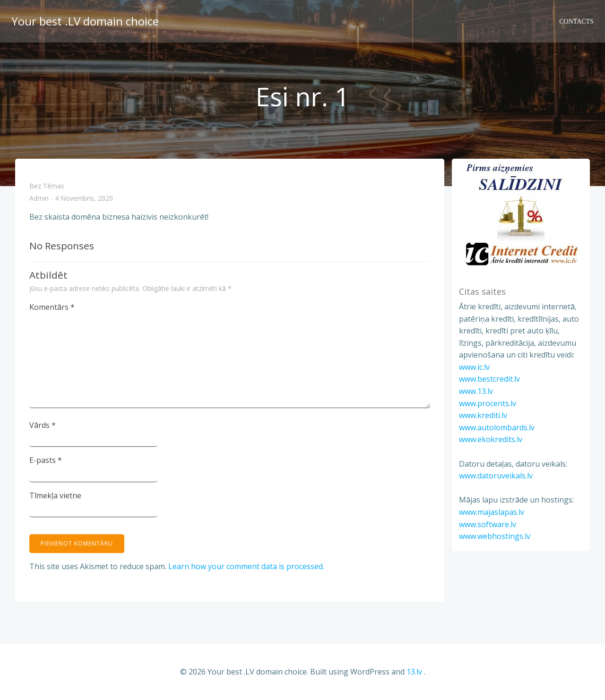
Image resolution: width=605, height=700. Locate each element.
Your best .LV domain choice (85, 21)
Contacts (576, 21)
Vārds (43, 425)
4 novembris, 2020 (84, 199)
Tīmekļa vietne (55, 495)
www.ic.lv (474, 367)
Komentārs (52, 307)
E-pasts (46, 460)
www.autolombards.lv (497, 427)
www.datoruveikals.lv (496, 476)
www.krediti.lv (483, 415)
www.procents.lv (488, 403)
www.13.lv (476, 391)
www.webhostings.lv (495, 536)
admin (39, 199)
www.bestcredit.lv (489, 379)
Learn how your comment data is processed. (246, 566)
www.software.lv (488, 524)
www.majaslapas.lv (492, 512)
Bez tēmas (47, 186)
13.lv (414, 672)
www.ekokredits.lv (491, 439)
